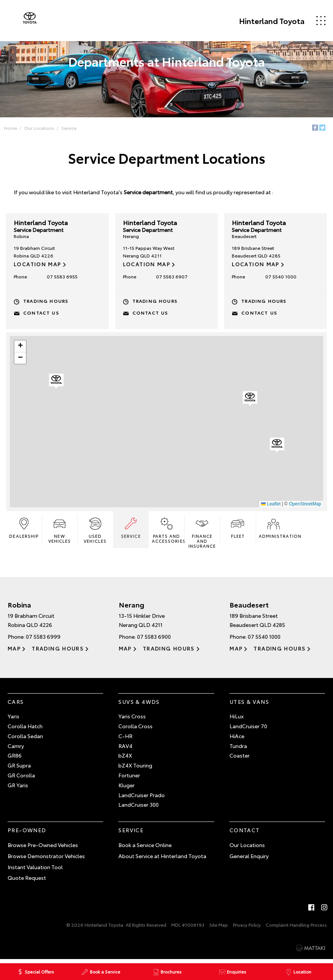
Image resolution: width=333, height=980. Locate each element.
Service (72, 129)
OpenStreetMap (304, 505)
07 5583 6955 (63, 278)
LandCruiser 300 (139, 808)
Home (14, 129)
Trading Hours (47, 302)
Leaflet (269, 505)
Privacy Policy (247, 928)
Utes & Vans (249, 705)
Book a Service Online (145, 848)
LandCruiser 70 (248, 729)
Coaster (240, 759)
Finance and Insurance (202, 535)
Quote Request (27, 881)
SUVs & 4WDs (139, 705)
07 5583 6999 (43, 640)
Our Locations (42, 129)
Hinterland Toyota (263, 21)
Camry (16, 749)
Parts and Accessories (168, 532)
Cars (16, 705)
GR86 (15, 759)
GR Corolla (21, 779)
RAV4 (125, 749)
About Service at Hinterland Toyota (162, 859)
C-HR (125, 739)
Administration (274, 530)
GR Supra (19, 769)
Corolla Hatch (25, 729)
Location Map (39, 265)
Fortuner (129, 779)
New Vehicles (61, 532)
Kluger (127, 788)
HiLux (237, 719)
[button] (277, 447)
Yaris (14, 719)
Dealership (25, 530)
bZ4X (125, 759)
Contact (245, 833)
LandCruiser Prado (142, 798)
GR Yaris (18, 788)
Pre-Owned (27, 833)
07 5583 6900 (154, 640)
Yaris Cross (132, 719)
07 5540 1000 (280, 278)
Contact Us (43, 314)
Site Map (219, 928)
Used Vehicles (96, 532)
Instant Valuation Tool (35, 870)
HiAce (237, 739)
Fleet (237, 530)
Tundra (238, 749)
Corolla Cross (135, 729)
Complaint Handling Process (296, 928)
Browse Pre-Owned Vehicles (43, 848)
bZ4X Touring (135, 769)
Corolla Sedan (25, 739)
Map (14, 652)
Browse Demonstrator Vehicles (46, 859)
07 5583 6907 (172, 278)
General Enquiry (249, 859)
